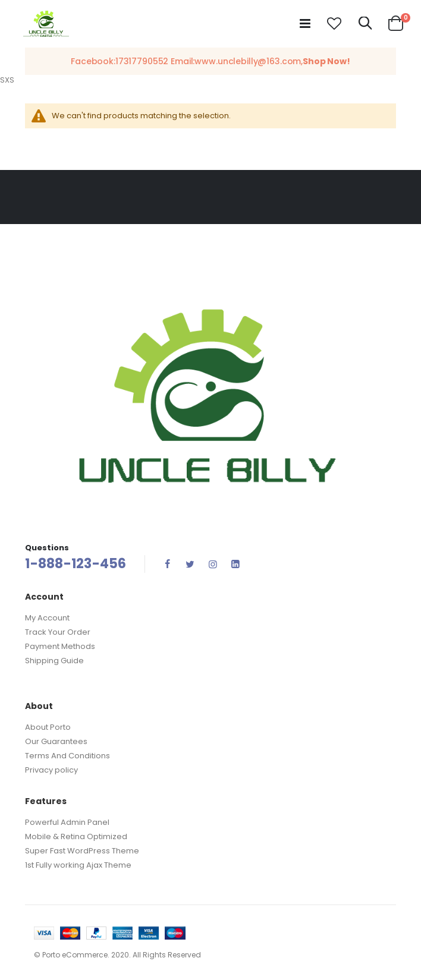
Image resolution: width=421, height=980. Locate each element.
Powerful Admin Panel (67, 822)
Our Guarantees (56, 741)
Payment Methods (60, 646)
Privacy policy (51, 770)
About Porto (48, 727)
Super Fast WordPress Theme (82, 851)
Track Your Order (58, 632)
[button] (334, 24)
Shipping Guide (54, 661)
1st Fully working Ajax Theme (78, 865)
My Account (47, 618)
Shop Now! (326, 61)
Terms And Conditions (67, 756)
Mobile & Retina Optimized (76, 836)
